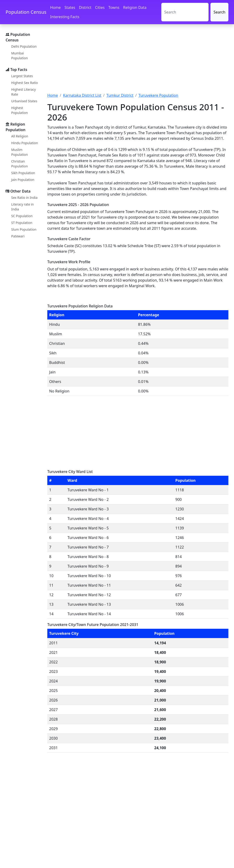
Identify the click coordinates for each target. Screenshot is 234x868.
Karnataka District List (82, 95)
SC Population (22, 216)
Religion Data (135, 7)
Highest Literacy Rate (24, 92)
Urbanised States (24, 101)
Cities (100, 7)
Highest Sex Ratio (25, 83)
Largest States (22, 76)
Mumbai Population (19, 56)
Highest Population (19, 110)
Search (219, 12)
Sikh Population (23, 173)
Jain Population (23, 180)
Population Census (26, 12)
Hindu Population (25, 143)
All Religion (20, 136)
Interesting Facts (65, 17)
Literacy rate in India (22, 207)
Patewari (18, 236)
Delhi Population (24, 46)
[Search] (185, 12)
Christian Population (19, 164)
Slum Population (24, 229)
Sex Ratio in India (24, 198)
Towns (114, 7)
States (70, 7)
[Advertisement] (138, 61)
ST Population (22, 223)
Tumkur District (120, 95)
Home (55, 7)
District (85, 7)
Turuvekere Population (158, 95)
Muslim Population (19, 152)
